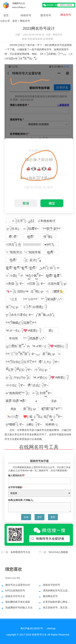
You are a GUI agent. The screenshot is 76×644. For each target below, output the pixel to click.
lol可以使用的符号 (15, 591)
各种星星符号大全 (20, 552)
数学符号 (46, 15)
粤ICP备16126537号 (32, 628)
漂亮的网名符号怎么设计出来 (57, 591)
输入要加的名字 (17, 475)
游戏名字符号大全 (15, 596)
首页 (6, 15)
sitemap (51, 628)
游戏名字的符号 (51, 585)
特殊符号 (26, 15)
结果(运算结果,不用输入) (21, 500)
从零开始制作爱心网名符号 (57, 602)
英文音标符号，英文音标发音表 (57, 608)
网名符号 (66, 15)
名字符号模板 (15, 487)
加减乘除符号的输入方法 (19, 608)
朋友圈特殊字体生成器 (18, 602)
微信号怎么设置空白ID (18, 585)
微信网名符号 (50, 596)
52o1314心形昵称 (58, 552)
